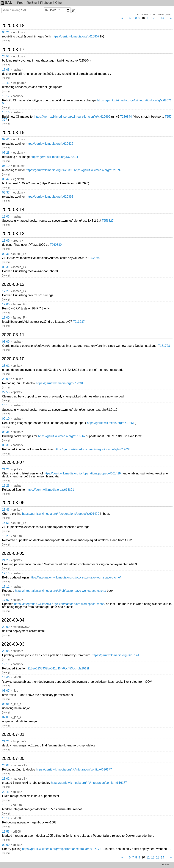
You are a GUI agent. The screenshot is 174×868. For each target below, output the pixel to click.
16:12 (6, 818)
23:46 (6, 510)
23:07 (6, 765)
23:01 (6, 366)
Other (59, 3)
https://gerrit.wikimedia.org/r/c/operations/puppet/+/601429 (61, 514)
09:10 (6, 419)
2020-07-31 (13, 734)
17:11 (6, 587)
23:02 (6, 779)
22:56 (6, 392)
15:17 (6, 96)
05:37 (6, 192)
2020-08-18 (13, 26)
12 (153, 18)
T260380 (56, 245)
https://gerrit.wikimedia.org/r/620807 (76, 36)
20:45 (6, 792)
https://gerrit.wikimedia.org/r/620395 (49, 197)
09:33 (6, 254)
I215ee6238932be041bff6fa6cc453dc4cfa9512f (58, 668)
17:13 (6, 573)
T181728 (164, 346)
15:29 (6, 536)
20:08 (6, 651)
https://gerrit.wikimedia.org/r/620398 (49, 170)
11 (148, 18)
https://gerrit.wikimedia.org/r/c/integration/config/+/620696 (72, 117)
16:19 (6, 805)
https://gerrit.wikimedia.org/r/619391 (60, 383)
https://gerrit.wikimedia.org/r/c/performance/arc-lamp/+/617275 (63, 849)
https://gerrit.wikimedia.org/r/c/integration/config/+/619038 (92, 449)
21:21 (6, 469)
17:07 (6, 600)
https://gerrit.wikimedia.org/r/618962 (62, 436)
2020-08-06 (13, 503)
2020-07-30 (13, 758)
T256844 (126, 117)
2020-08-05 (13, 553)
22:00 (6, 627)
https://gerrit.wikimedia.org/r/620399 (98, 170)
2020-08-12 (13, 284)
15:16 (6, 112)
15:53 (6, 832)
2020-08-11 (13, 335)
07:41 (6, 139)
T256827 (108, 221)
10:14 (6, 405)
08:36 (6, 432)
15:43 (6, 83)
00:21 (6, 32)
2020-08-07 (13, 462)
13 (158, 18)
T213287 (79, 322)
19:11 (6, 664)
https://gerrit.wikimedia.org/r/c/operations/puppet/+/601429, (83, 473)
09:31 (6, 267)
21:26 (6, 560)
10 (143, 18)
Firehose (46, 3)
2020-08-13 (13, 234)
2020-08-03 (13, 644)
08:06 (6, 704)
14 (162, 18)
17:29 (6, 291)
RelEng (32, 3)
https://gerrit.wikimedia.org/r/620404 (54, 157)
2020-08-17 (13, 50)
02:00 (6, 845)
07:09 (6, 717)
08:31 (6, 445)
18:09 (6, 241)
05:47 (6, 179)
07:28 (6, 153)
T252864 (94, 258)
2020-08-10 (13, 359)
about (166, 864)
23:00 (6, 379)
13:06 (6, 217)
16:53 (6, 523)
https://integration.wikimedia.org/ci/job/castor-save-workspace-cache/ (75, 577)
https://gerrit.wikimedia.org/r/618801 (50, 490)
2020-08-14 (13, 210)
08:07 (6, 691)
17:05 (6, 70)
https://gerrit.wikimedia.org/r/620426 (49, 144)
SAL (6, 3)
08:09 (6, 342)
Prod (20, 3)
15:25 (6, 486)
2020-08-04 (13, 620)
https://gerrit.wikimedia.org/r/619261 (111, 423)
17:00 (6, 304)
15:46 (6, 677)
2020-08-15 (13, 133)
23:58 (6, 56)
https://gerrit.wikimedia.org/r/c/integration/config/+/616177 (74, 769)
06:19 (6, 166)
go (74, 10)
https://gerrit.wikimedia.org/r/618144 (115, 655)
